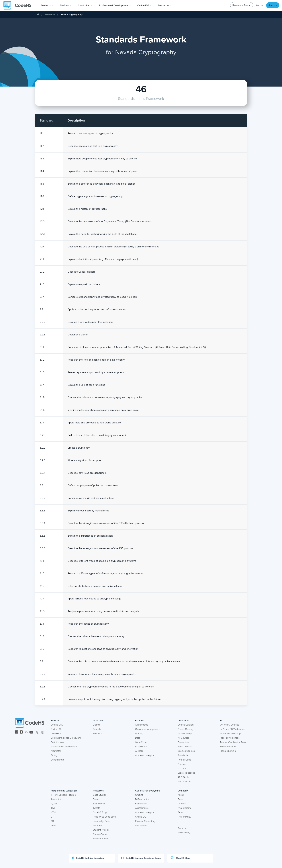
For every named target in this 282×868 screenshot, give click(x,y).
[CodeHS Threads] (42, 733)
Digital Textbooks (186, 773)
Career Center (100, 834)
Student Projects (101, 830)
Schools (97, 729)
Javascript (56, 799)
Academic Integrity (144, 755)
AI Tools (139, 751)
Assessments (142, 808)
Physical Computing (145, 821)
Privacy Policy (184, 817)
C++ (53, 817)
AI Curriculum (184, 782)
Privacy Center (185, 808)
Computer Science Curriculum (66, 738)
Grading (139, 734)
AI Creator (56, 751)
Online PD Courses (229, 725)
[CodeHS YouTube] (31, 733)
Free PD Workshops (230, 738)
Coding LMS (57, 725)
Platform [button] (65, 5)
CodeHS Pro (57, 734)
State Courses (185, 747)
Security (182, 828)
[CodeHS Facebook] (17, 733)
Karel (53, 826)
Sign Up (273, 5)
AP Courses (183, 738)
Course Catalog (186, 725)
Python (54, 804)
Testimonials (99, 804)
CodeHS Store (180, 858)
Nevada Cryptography (72, 14)
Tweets (96, 808)
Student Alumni (101, 839)
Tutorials (182, 769)
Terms (181, 812)
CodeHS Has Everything (148, 791)
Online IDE (56, 729)
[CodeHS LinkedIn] (26, 733)
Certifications (57, 742)
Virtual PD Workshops (231, 734)
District (96, 725)
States (96, 799)
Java (53, 808)
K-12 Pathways (185, 734)
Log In (260, 5)
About (181, 795)
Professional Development (64, 747)
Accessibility (184, 833)
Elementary (183, 742)
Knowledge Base (101, 821)
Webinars (98, 826)
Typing (54, 755)
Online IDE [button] (144, 5)
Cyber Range (57, 760)
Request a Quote (242, 5)
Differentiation (142, 799)
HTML (54, 812)
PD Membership (228, 751)
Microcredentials (228, 747)
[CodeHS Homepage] (19, 5)
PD (221, 721)
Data (138, 738)
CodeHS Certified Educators (88, 858)
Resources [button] (165, 5)
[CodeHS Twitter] (37, 733)
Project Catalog (185, 729)
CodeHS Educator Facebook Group (141, 858)
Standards (50, 14)
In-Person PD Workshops (232, 729)
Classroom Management (147, 729)
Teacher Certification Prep (233, 742)
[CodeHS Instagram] (21, 733)
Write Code (141, 742)
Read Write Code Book (104, 817)
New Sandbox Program (63, 795)
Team (180, 799)
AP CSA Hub (184, 777)
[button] (47, 5)
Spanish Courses (186, 751)
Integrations (141, 747)
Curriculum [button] (85, 5)
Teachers (97, 734)
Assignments (142, 725)
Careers (182, 804)
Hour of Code (184, 760)
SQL (53, 821)
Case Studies (100, 795)
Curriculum (183, 721)
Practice (182, 764)
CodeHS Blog (100, 812)
